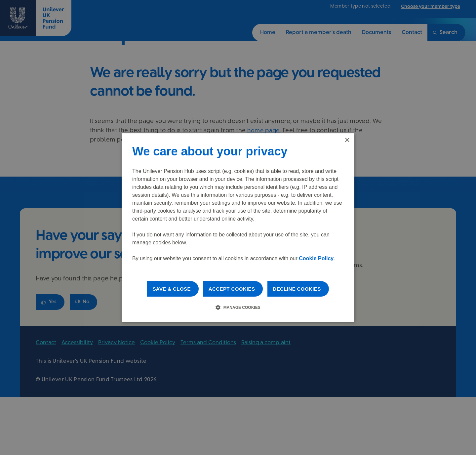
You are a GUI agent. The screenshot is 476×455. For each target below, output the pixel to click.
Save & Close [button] (171, 289)
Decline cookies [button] (297, 289)
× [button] (347, 140)
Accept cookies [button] (232, 289)
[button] (238, 307)
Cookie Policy (316, 258)
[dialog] (238, 227)
